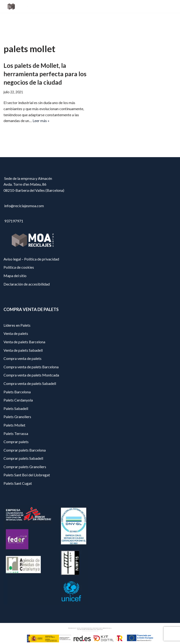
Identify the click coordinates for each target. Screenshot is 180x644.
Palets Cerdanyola (18, 421)
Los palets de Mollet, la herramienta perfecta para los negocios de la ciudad (45, 74)
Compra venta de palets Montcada (31, 396)
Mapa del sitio (15, 297)
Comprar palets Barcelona (25, 471)
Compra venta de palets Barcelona (31, 388)
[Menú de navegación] (171, 7)
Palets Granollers (17, 438)
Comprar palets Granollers (25, 488)
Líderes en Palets (17, 346)
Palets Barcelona (17, 413)
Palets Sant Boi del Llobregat (27, 496)
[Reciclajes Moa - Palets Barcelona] (18, 6)
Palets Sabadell (16, 429)
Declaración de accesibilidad (27, 305)
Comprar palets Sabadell (23, 479)
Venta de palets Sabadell (23, 371)
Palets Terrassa (16, 454)
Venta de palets (16, 354)
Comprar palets (16, 463)
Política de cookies (19, 288)
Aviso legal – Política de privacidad (31, 280)
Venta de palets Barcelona (24, 363)
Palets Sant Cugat (18, 504)
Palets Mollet (14, 446)
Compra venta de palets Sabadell (30, 404)
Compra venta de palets (22, 379)
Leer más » (41, 121)
